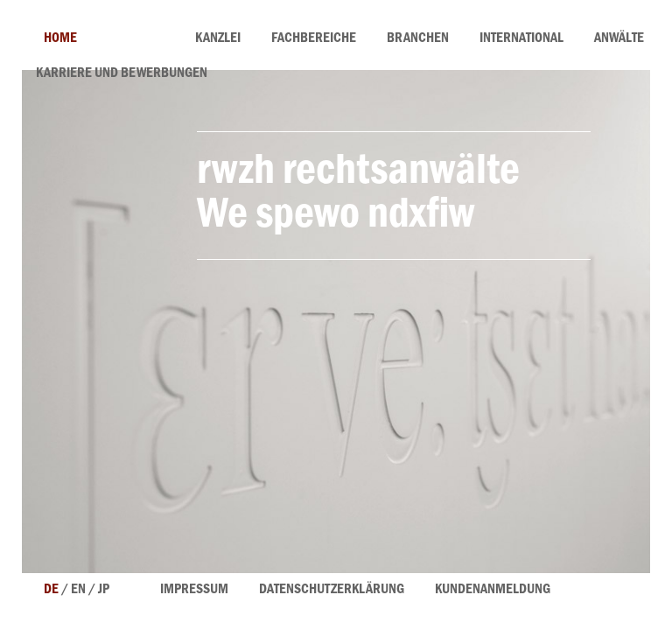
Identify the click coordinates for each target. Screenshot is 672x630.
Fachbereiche (314, 39)
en (78, 591)
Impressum (194, 591)
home (60, 39)
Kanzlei (218, 39)
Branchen (418, 39)
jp (104, 591)
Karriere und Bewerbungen (122, 74)
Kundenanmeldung (493, 591)
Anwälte (619, 39)
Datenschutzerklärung (332, 591)
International (521, 39)
